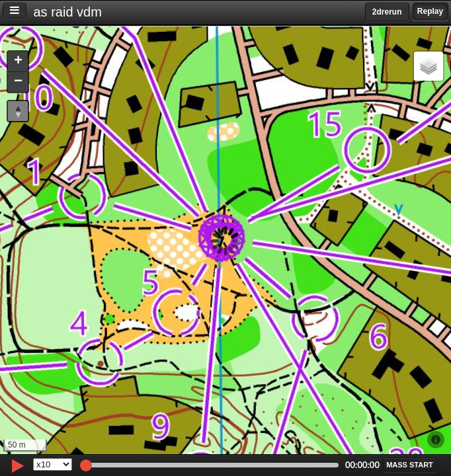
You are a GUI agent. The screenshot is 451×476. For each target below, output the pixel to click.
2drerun (387, 12)
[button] (18, 62)
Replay (430, 11)
